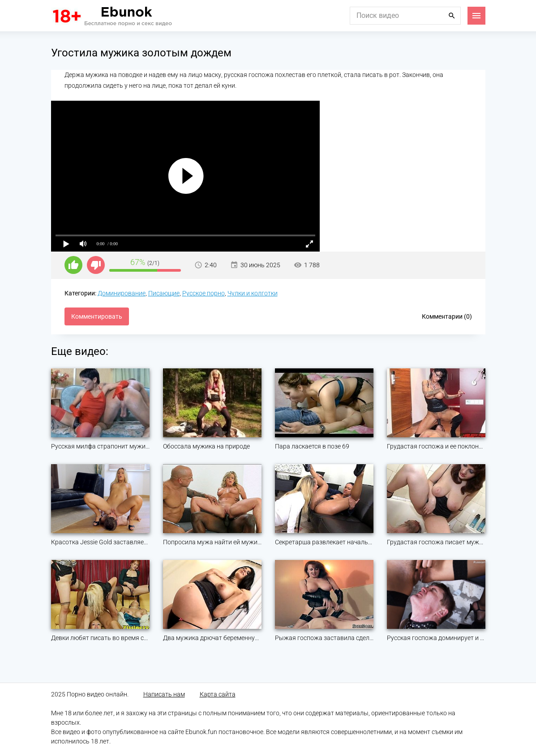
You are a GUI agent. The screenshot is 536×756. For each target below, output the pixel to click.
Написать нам (164, 694)
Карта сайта (218, 694)
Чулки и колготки (253, 293)
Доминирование (122, 293)
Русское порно (204, 293)
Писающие (164, 293)
